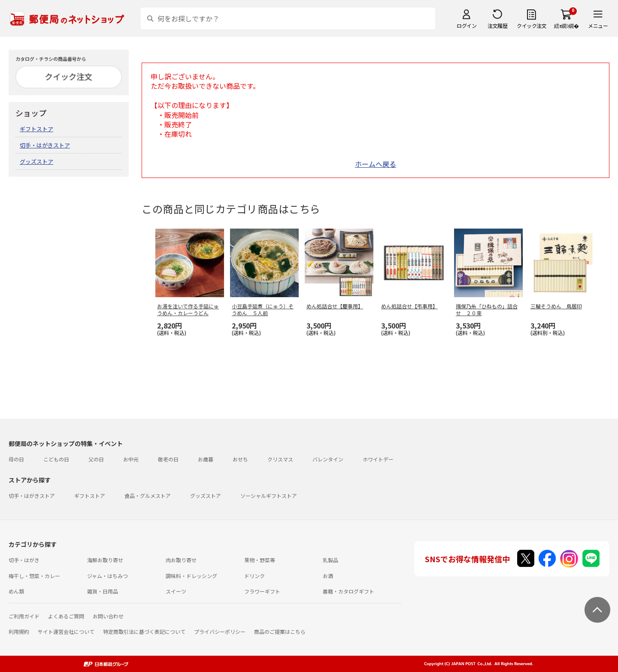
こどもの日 (56, 459)
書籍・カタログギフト (348, 591)
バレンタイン (328, 459)
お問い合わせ (108, 616)
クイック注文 (532, 26)
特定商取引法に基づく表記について (144, 631)
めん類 (16, 591)
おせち (240, 459)
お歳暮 (206, 459)
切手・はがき (24, 560)
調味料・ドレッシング (191, 576)
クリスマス (280, 459)
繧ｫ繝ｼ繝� (566, 26)
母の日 (16, 459)
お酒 (328, 576)
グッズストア (36, 161)
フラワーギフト (262, 591)
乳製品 (330, 560)
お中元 (131, 459)
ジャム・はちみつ (108, 576)
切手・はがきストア (45, 145)
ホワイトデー (378, 459)
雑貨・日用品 (103, 591)
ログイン (467, 26)
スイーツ (176, 591)
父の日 (96, 459)
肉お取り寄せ (181, 560)
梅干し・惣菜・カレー (34, 576)
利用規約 (19, 631)
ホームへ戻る (376, 164)
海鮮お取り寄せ (105, 560)
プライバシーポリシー (220, 631)
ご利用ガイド (24, 616)
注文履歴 (497, 26)
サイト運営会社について (66, 631)
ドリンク (254, 576)
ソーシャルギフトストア (269, 496)
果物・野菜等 (260, 560)
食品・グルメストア (148, 496)
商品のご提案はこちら (280, 631)
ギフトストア (36, 129)
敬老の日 (168, 459)
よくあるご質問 (66, 616)
